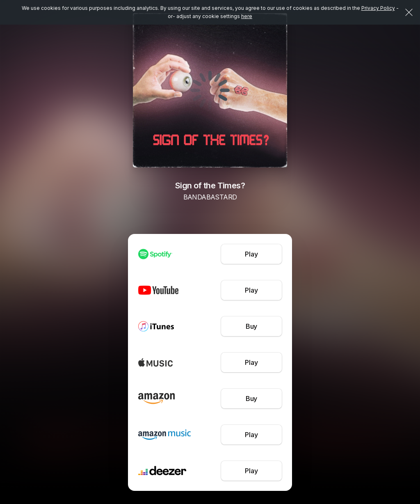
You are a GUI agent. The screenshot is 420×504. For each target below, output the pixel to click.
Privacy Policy (378, 8)
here (247, 16)
